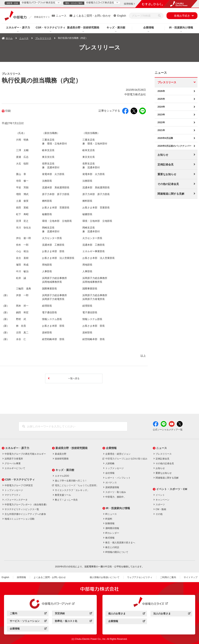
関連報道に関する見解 (171, 194)
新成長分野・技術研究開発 (83, 28)
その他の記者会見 (168, 184)
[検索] (159, 16)
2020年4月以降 (165, 138)
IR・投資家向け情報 (181, 28)
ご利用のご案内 (168, 577)
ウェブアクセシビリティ (140, 577)
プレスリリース (43, 38)
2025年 (161, 99)
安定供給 (73, 614)
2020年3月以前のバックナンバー (174, 146)
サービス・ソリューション (28, 622)
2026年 (161, 91)
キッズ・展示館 (116, 28)
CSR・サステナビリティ (51, 28)
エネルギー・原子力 (18, 28)
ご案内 (28, 614)
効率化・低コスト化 (73, 622)
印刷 (8, 111)
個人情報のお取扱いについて (105, 577)
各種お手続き (182, 16)
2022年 (161, 122)
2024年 (161, 107)
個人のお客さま (127, 614)
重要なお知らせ (167, 174)
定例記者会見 (166, 164)
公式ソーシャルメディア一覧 (168, 430)
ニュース (61, 16)
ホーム (9, 38)
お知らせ (163, 155)
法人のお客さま (172, 614)
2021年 (161, 130)
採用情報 (21, 577)
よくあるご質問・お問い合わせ (92, 16)
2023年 (161, 115)
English (122, 16)
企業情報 (149, 28)
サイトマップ (191, 577)
